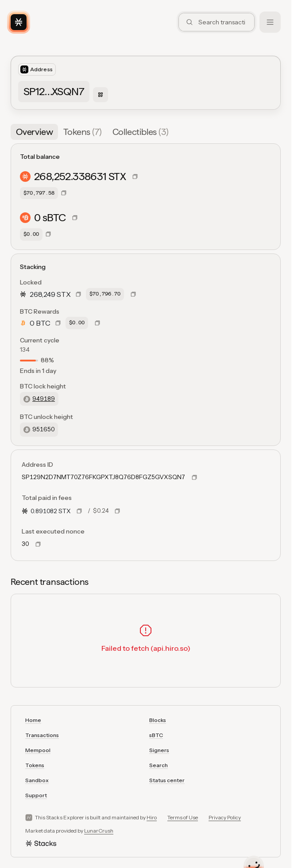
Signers (159, 750)
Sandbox (37, 780)
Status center (167, 780)
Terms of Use (183, 817)
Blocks (158, 720)
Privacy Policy (225, 817)
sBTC (156, 735)
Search (159, 765)
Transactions (42, 735)
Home (33, 720)
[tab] (34, 132)
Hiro (152, 817)
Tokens (35, 765)
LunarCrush (99, 831)
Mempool (38, 750)
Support (36, 795)
